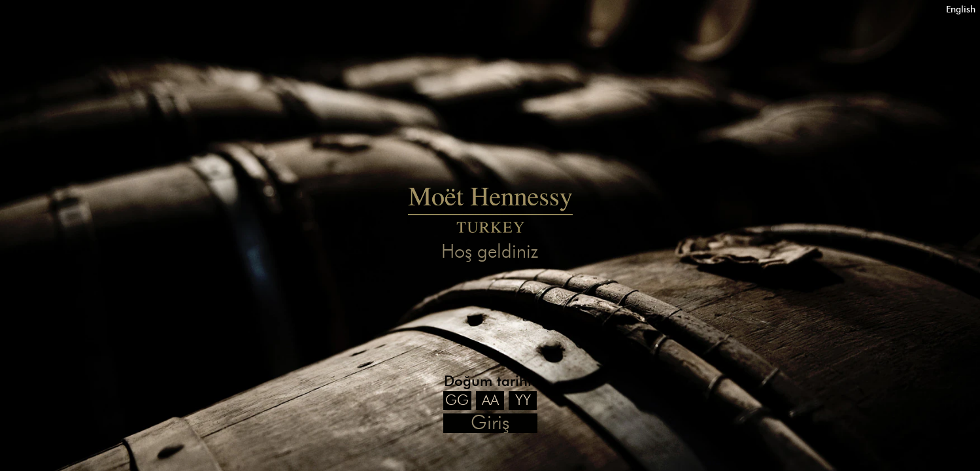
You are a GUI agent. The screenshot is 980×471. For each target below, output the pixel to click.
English (961, 9)
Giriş (490, 423)
